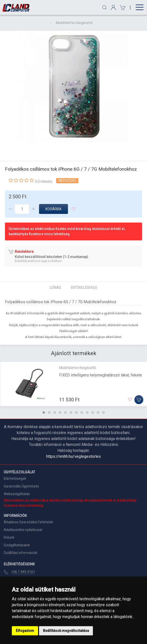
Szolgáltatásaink (17, 545)
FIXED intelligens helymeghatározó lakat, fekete (101, 375)
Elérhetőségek (15, 479)
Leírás (55, 288)
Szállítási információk (21, 553)
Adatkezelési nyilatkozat (23, 530)
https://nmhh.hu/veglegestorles (73, 456)
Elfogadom (25, 631)
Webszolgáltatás (17, 494)
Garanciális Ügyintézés (21, 486)
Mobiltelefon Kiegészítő (74, 23)
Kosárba (53, 209)
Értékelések (84, 288)
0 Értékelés (44, 182)
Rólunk (9, 537)
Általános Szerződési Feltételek (28, 522)
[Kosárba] (139, 400)
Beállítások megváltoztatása (66, 631)
